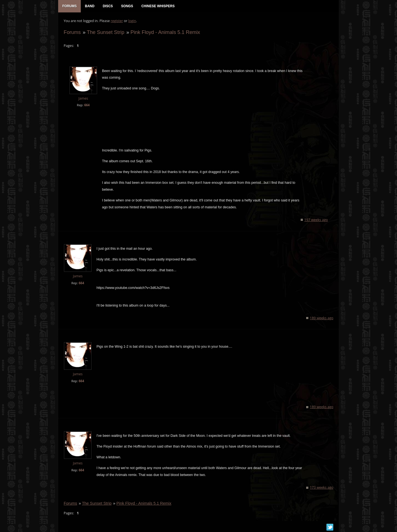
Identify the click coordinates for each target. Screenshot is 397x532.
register (117, 21)
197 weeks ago (316, 220)
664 (87, 105)
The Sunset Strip (106, 32)
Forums (72, 32)
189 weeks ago (322, 318)
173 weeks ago (322, 487)
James (83, 98)
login (132, 21)
